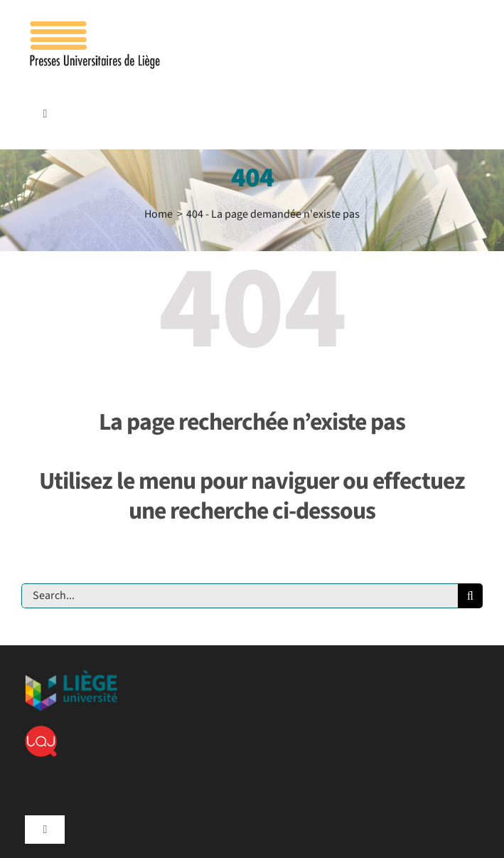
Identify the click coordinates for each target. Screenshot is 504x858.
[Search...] (240, 596)
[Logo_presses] (96, 27)
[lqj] (41, 731)
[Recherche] (470, 596)
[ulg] (71, 676)
